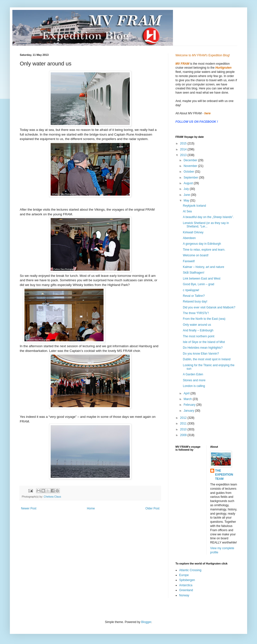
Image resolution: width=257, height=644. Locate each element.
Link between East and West (202, 279)
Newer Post (29, 508)
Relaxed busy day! (195, 302)
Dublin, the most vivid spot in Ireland (207, 359)
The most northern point (199, 336)
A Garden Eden (193, 374)
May (187, 201)
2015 (184, 143)
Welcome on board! (196, 255)
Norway (184, 595)
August (189, 183)
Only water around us (197, 325)
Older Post (152, 508)
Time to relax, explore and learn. (204, 250)
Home (91, 508)
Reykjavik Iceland (194, 206)
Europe (184, 575)
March (188, 399)
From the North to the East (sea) (204, 319)
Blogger (146, 622)
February (190, 405)
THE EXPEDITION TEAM (224, 475)
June (187, 195)
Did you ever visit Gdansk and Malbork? (209, 307)
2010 (184, 429)
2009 (184, 435)
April (187, 393)
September (191, 178)
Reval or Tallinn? (194, 296)
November (191, 166)
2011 (184, 423)
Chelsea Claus (52, 497)
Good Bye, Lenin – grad (199, 284)
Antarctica (186, 585)
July (187, 189)
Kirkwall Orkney (193, 232)
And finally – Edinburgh (198, 330)
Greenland (186, 590)
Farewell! (189, 261)
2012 (184, 418)
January (189, 411)
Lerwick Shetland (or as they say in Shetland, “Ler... (206, 225)
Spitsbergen (187, 580)
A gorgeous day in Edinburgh (202, 244)
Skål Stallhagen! (194, 273)
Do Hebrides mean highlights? (203, 348)
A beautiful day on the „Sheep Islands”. (208, 217)
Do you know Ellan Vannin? (201, 354)
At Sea (187, 211)
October (189, 172)
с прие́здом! (191, 290)
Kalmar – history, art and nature (203, 267)
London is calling (194, 386)
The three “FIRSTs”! (196, 313)
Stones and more (194, 380)
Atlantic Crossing (190, 570)
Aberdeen (189, 238)
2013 (184, 155)
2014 (184, 149)
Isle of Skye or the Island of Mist (204, 342)
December (191, 160)
